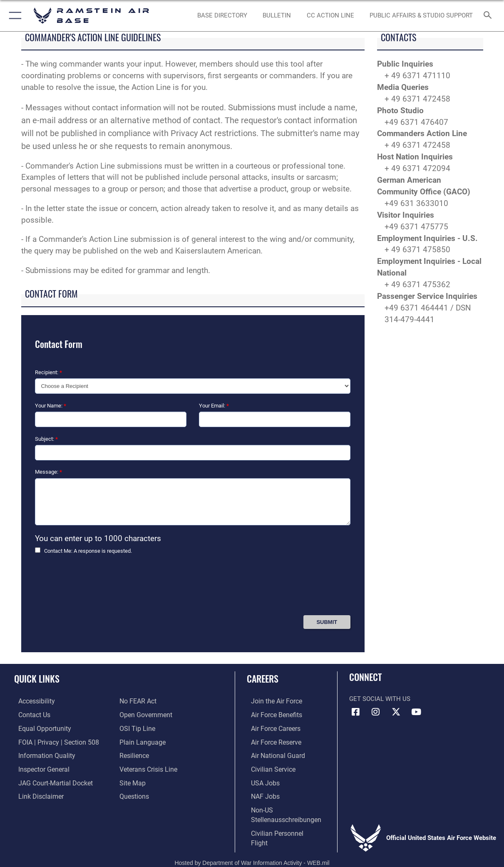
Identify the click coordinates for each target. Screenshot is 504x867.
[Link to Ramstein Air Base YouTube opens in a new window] (416, 712)
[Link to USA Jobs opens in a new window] (266, 780)
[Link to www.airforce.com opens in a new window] (277, 701)
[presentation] (98, 588)
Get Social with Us (380, 699)
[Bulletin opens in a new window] (277, 15)
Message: (48, 472)
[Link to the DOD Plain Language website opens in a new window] (143, 741)
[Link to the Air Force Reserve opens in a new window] (276, 741)
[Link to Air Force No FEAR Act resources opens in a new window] (140, 701)
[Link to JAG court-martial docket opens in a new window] (50, 780)
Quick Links (37, 678)
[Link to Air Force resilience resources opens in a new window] (137, 754)
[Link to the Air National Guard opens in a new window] (277, 754)
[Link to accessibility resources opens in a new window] (32, 701)
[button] (14, 16)
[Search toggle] (489, 16)
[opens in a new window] (222, 15)
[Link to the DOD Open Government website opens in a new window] (147, 715)
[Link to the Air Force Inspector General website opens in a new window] (39, 768)
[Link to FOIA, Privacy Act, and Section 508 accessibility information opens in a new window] (52, 741)
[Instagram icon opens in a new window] (376, 712)
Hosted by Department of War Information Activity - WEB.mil (252, 848)
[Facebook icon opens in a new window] (355, 712)
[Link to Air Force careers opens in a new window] (276, 728)
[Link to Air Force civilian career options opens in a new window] (273, 768)
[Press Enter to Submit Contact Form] (327, 622)
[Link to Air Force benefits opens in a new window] (277, 715)
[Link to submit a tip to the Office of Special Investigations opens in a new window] (139, 728)
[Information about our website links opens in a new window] (36, 794)
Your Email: (214, 406)
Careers (268, 678)
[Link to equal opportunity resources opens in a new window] (39, 728)
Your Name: (51, 406)
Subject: (46, 439)
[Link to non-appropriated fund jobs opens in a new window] (266, 794)
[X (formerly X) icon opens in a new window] (396, 712)
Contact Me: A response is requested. (88, 551)
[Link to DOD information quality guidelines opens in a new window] (41, 754)
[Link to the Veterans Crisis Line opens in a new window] (150, 768)
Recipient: (48, 372)
